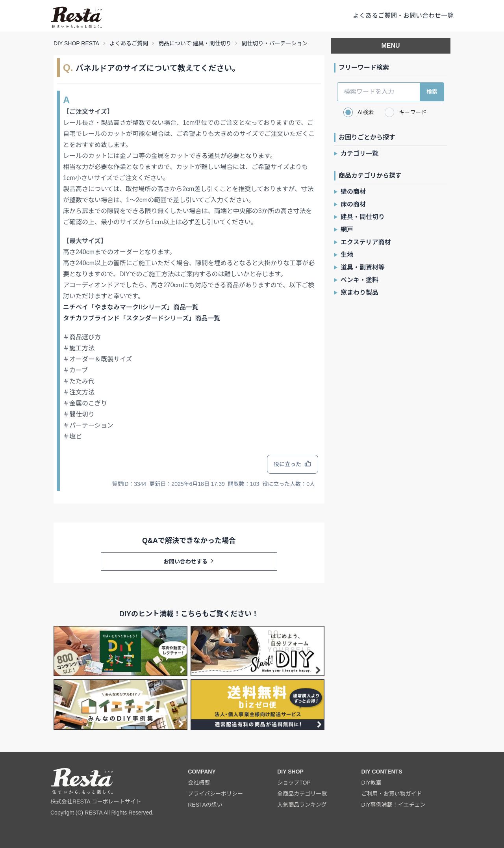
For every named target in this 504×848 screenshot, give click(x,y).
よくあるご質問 (129, 43)
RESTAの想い (205, 805)
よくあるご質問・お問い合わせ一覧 (403, 16)
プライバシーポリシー (215, 794)
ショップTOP (294, 783)
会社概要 (199, 783)
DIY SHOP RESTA (76, 43)
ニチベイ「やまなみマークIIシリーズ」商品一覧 (131, 307)
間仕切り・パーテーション (274, 43)
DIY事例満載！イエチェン (394, 805)
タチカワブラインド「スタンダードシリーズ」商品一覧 (142, 318)
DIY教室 (372, 783)
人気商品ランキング (302, 805)
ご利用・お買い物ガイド (392, 794)
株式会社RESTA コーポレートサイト (96, 802)
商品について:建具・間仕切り (195, 43)
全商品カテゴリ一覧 (302, 794)
